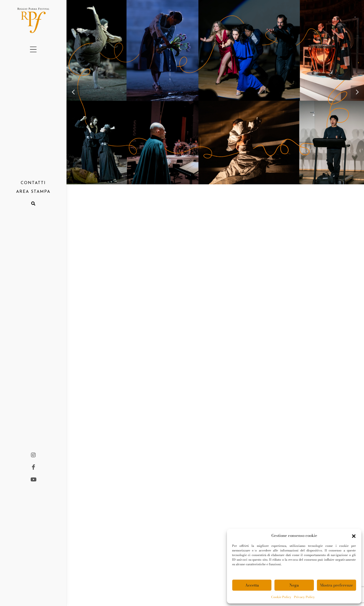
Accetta (252, 585)
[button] (354, 536)
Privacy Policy (304, 597)
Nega (294, 585)
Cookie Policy (281, 597)
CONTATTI (33, 183)
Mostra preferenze (337, 585)
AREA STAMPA (33, 192)
